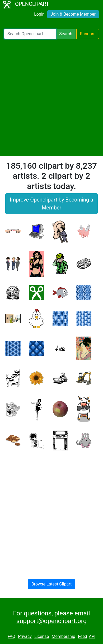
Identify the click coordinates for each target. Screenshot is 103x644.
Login (39, 14)
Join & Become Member (73, 14)
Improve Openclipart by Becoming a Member (51, 204)
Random (88, 34)
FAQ (11, 636)
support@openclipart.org (51, 621)
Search (66, 34)
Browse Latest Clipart (52, 584)
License (42, 636)
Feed (83, 636)
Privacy (25, 636)
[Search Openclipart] (30, 34)
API (92, 636)
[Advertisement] (51, 97)
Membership (63, 636)
